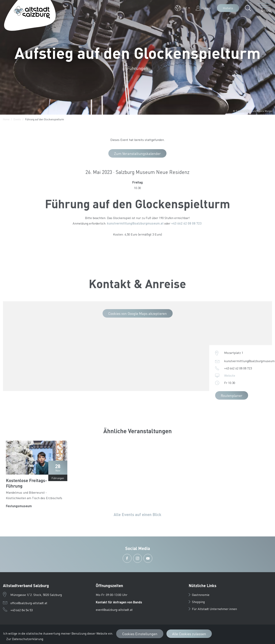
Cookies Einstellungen (140, 634)
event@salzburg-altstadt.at (114, 610)
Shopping (197, 602)
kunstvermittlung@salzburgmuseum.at (135, 223)
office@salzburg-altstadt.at (29, 603)
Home (6, 119)
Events (17, 119)
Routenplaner (232, 395)
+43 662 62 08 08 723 (187, 223)
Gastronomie (199, 595)
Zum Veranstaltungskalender (137, 153)
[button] (182, 8)
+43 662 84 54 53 (21, 610)
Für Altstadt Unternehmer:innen (213, 609)
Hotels (228, 8)
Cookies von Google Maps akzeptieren (137, 313)
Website (230, 375)
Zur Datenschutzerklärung (25, 639)
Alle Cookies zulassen (189, 634)
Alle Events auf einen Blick (137, 514)
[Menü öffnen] (264, 8)
